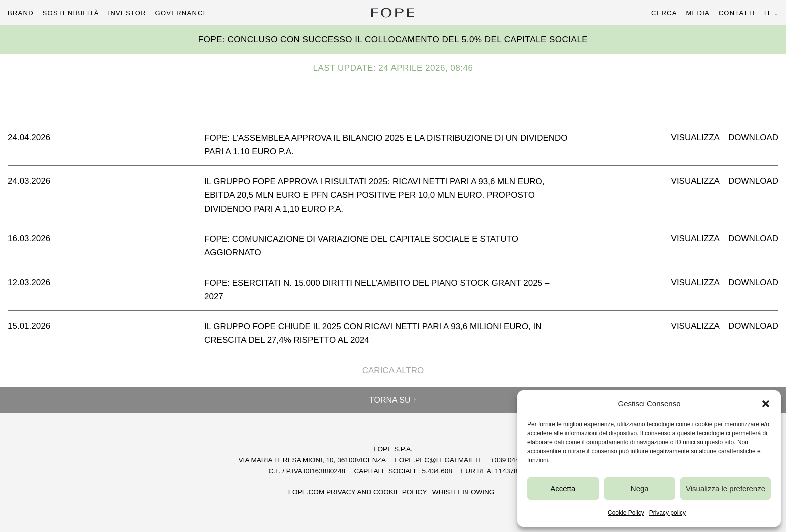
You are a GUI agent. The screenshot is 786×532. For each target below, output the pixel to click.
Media (698, 13)
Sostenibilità (71, 13)
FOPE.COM (307, 492)
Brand (21, 13)
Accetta (563, 489)
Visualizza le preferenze (726, 489)
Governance (182, 13)
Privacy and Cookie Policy (376, 492)
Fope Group (393, 13)
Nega (640, 489)
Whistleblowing (463, 492)
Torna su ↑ (393, 400)
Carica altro (393, 370)
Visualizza (696, 138)
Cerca (664, 13)
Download (753, 138)
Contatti (737, 13)
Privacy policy (667, 513)
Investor (127, 13)
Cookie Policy (626, 513)
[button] (766, 404)
